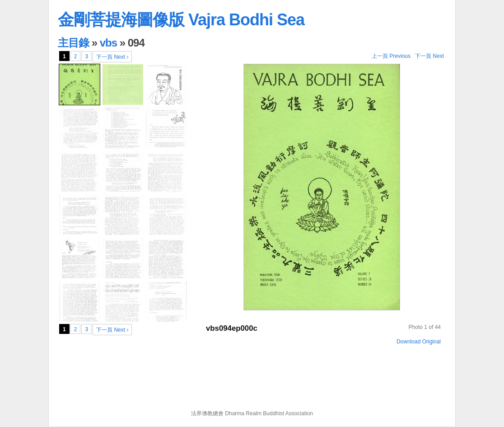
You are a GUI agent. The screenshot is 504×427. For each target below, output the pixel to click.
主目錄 (73, 43)
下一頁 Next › (112, 57)
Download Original (419, 342)
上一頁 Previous (391, 56)
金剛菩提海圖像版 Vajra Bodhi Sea (181, 20)
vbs (108, 43)
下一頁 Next (429, 56)
